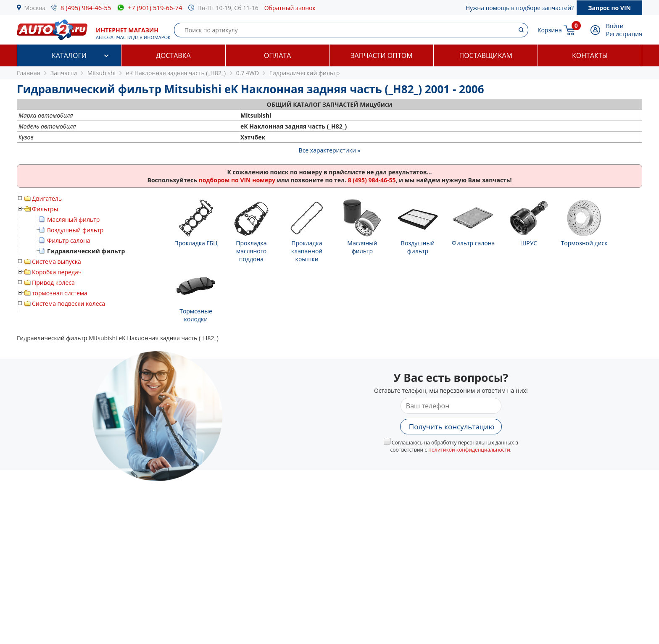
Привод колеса (53, 283)
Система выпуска (57, 262)
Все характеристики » (330, 150)
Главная (29, 73)
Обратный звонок (290, 8)
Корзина (550, 30)
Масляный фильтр (73, 219)
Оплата (277, 55)
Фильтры (45, 209)
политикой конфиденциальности (469, 450)
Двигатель (47, 198)
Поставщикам (486, 55)
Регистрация (624, 34)
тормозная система (60, 293)
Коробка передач (57, 272)
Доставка (173, 55)
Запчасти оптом (381, 55)
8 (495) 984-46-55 (86, 8)
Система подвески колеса (69, 304)
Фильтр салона (69, 241)
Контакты (590, 55)
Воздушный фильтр (75, 230)
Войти (615, 26)
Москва (35, 8)
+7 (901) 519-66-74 (155, 8)
